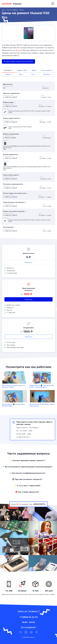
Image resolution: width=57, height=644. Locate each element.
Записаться (28, 262)
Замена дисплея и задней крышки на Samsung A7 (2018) (13, 386)
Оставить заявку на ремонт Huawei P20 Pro (18, 61)
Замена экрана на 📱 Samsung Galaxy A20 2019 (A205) (13, 405)
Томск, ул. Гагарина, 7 (29, 611)
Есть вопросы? (28, 627)
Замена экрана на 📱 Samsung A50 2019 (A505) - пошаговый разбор (42, 386)
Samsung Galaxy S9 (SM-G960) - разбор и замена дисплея (42, 405)
